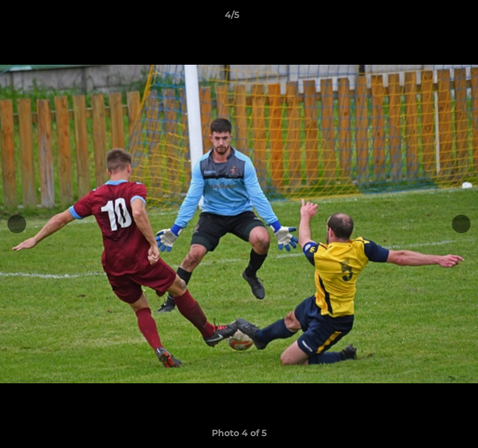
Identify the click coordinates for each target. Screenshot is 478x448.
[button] (433, 18)
